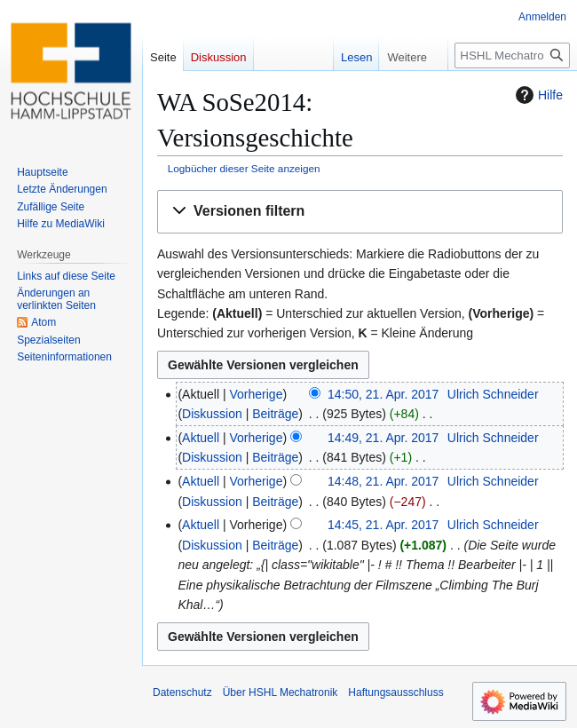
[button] (360, 212)
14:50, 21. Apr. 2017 (383, 394)
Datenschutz (182, 692)
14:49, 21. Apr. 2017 (383, 438)
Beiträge (275, 414)
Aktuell (201, 438)
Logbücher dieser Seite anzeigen (244, 168)
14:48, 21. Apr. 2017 (383, 481)
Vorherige (257, 394)
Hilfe (537, 95)
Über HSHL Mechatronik (281, 692)
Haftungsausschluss (395, 692)
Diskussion (212, 414)
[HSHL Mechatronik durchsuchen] (512, 55)
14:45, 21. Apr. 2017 (383, 525)
